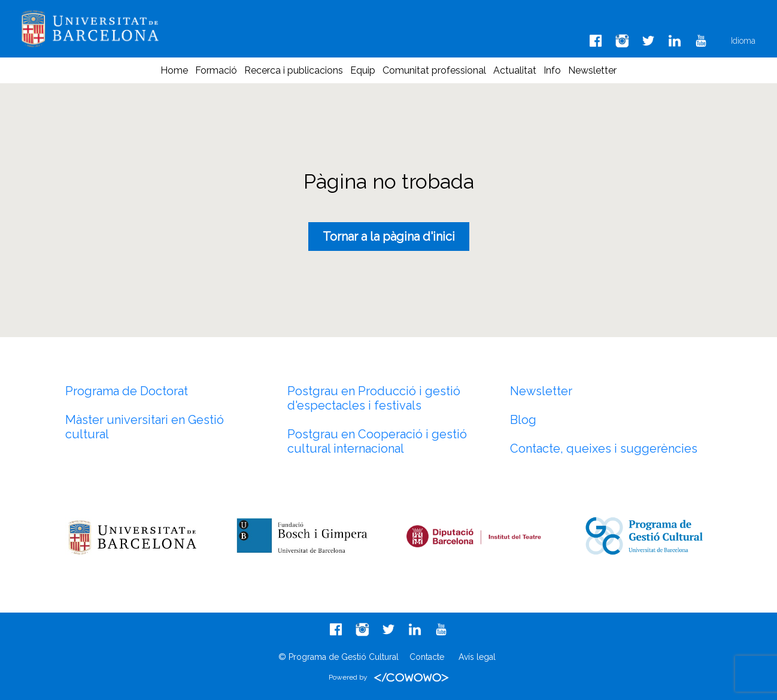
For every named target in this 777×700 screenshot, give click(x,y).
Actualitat (515, 70)
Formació (216, 70)
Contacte (427, 657)
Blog (523, 420)
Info (552, 70)
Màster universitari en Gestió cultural (145, 427)
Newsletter (592, 70)
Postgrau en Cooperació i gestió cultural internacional (377, 441)
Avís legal (477, 657)
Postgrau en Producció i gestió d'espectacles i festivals (374, 398)
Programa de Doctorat (127, 391)
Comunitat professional (434, 70)
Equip (363, 70)
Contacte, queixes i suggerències (604, 449)
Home (174, 70)
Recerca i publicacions (294, 70)
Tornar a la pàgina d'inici (389, 237)
